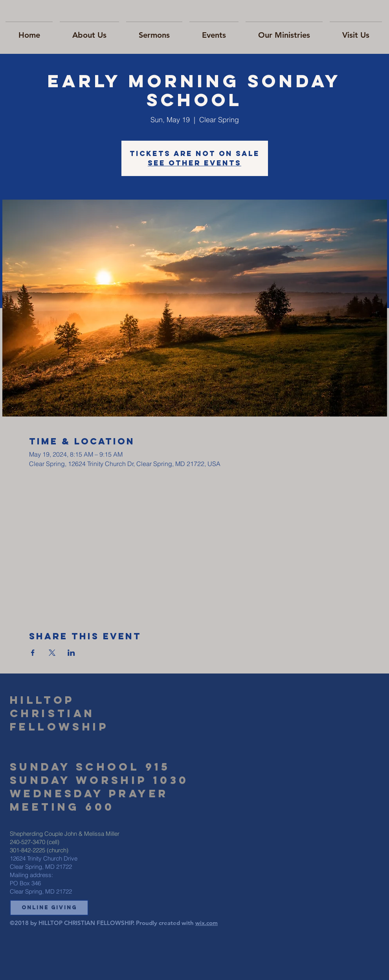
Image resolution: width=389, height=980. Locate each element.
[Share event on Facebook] (33, 653)
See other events (194, 163)
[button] (49, 908)
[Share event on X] (52, 653)
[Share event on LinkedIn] (71, 653)
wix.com (206, 923)
